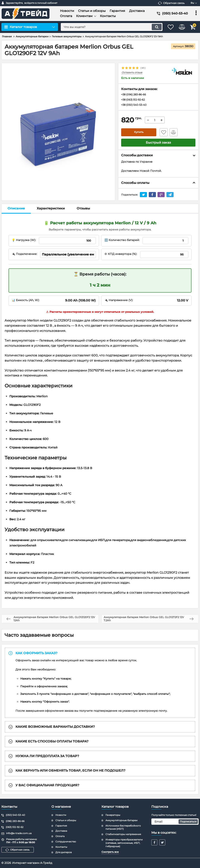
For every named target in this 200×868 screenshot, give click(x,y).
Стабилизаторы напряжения (123, 834)
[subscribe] (175, 822)
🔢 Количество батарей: (122, 241)
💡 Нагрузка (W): (24, 241)
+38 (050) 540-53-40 (135, 106)
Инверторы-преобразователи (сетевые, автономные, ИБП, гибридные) (124, 843)
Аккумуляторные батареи (121, 820)
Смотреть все (110, 852)
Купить (139, 133)
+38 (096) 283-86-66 (135, 95)
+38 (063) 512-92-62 (134, 100)
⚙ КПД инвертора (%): (121, 255)
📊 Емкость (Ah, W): (26, 301)
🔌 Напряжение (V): (119, 301)
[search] (107, 27)
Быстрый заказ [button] (158, 143)
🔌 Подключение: (24, 255)
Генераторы (113, 815)
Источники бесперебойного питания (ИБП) (123, 827)
